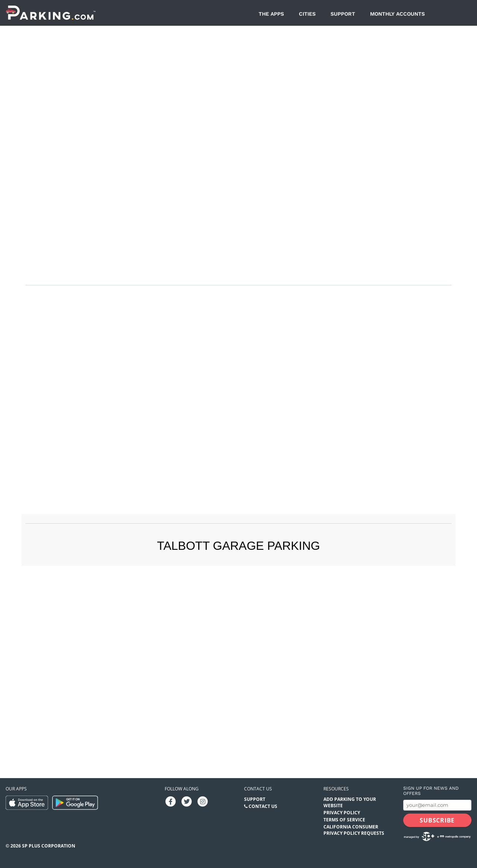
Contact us (258, 789)
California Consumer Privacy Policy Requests (354, 830)
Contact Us (263, 806)
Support (343, 14)
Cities (307, 14)
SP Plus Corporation (49, 846)
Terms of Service (344, 820)
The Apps (271, 14)
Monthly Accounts (397, 14)
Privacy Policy (342, 813)
